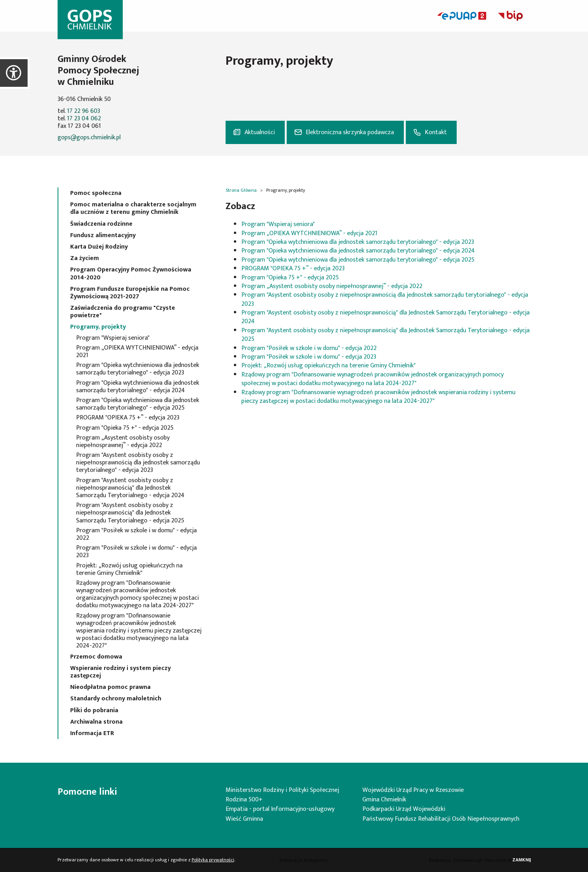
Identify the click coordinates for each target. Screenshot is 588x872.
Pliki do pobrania (94, 710)
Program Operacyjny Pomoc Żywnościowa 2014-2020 (131, 273)
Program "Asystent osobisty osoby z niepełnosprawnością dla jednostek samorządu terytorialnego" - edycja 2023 (138, 463)
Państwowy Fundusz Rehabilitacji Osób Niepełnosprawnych (441, 819)
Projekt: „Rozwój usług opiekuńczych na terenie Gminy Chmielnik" (129, 569)
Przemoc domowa (96, 657)
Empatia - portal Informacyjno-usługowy (280, 809)
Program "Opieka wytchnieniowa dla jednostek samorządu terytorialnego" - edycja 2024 (138, 387)
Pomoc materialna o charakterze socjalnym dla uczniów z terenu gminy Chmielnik (133, 208)
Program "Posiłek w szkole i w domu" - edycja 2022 (136, 534)
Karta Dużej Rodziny (99, 247)
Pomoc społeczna (96, 193)
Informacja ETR (92, 733)
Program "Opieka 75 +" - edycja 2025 (125, 428)
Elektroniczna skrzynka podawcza (350, 132)
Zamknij (522, 860)
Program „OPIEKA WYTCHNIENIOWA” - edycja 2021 (137, 352)
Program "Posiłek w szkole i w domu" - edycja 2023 (136, 552)
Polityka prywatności (213, 860)
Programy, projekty (98, 327)
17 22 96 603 (84, 111)
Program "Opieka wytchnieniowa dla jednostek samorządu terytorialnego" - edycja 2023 (138, 369)
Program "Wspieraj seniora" (113, 338)
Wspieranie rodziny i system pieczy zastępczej (120, 672)
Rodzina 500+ (244, 800)
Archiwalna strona (96, 722)
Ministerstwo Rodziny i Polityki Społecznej (282, 790)
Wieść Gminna (244, 819)
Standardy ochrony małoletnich (116, 699)
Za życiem (85, 258)
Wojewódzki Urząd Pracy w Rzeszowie (413, 790)
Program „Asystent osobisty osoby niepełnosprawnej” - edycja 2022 (123, 442)
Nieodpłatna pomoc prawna (110, 687)
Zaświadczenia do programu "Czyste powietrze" (123, 312)
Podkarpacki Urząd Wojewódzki (404, 809)
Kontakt (436, 132)
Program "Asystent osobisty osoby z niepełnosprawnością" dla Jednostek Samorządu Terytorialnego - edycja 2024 (130, 488)
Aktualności (260, 132)
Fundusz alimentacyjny (103, 235)
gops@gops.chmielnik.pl (89, 138)
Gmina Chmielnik (384, 800)
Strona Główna (241, 190)
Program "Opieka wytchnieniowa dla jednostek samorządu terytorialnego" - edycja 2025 (138, 404)
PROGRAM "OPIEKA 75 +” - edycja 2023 (128, 418)
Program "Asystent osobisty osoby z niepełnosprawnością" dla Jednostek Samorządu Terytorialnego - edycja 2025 (130, 513)
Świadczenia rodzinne (101, 224)
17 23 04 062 (84, 119)
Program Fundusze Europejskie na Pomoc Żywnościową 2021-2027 (130, 293)
